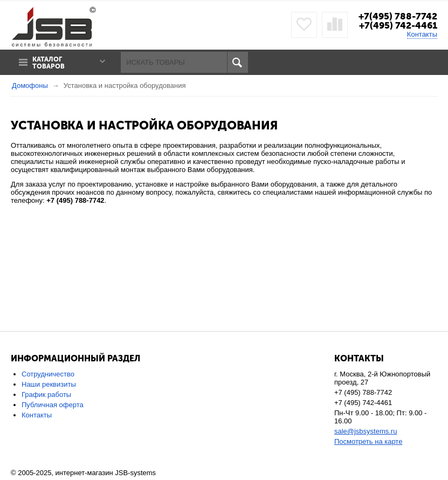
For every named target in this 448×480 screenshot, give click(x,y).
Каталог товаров (49, 63)
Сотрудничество (48, 374)
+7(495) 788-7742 (398, 16)
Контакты (422, 34)
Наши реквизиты (49, 384)
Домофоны (30, 85)
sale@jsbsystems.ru (366, 431)
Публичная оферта (53, 405)
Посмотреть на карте (368, 441)
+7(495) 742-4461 (398, 25)
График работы (46, 395)
